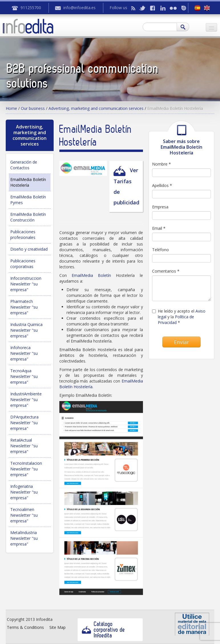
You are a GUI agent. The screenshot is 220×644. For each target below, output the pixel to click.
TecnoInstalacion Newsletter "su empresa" (26, 469)
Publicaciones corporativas (23, 264)
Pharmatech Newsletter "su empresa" (24, 307)
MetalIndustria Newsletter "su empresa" (24, 538)
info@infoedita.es (79, 8)
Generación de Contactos (24, 165)
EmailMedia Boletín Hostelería (28, 182)
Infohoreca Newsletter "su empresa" (24, 353)
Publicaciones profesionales (23, 235)
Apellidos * (162, 185)
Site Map (57, 627)
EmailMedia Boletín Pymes (28, 200)
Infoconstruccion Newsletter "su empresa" (26, 284)
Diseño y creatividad (29, 249)
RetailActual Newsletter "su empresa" (24, 446)
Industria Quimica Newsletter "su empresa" (26, 330)
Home (11, 108)
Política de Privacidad (176, 320)
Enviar (181, 342)
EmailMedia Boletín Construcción (28, 217)
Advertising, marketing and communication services (96, 108)
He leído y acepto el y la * (179, 317)
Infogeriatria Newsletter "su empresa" (24, 492)
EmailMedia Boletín (94, 275)
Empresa (160, 207)
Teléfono (161, 250)
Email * (159, 228)
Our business (33, 108)
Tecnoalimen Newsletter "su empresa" (24, 515)
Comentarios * (166, 271)
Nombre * (162, 164)
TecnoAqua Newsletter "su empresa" (24, 376)
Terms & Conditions (25, 627)
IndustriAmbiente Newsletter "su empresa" (26, 400)
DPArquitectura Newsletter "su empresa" (24, 423)
